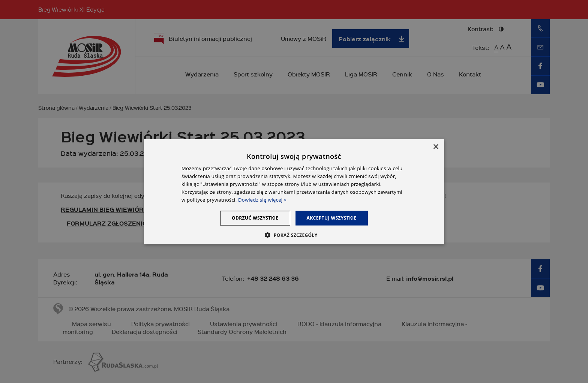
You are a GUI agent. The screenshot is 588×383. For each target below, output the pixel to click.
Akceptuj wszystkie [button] (332, 218)
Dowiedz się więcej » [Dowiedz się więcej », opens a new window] (262, 199)
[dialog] (294, 192)
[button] (294, 235)
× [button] (436, 147)
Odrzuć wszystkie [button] (255, 218)
